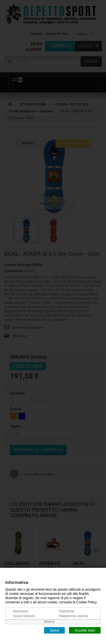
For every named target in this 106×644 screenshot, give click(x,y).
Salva (54, 630)
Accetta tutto (85, 630)
